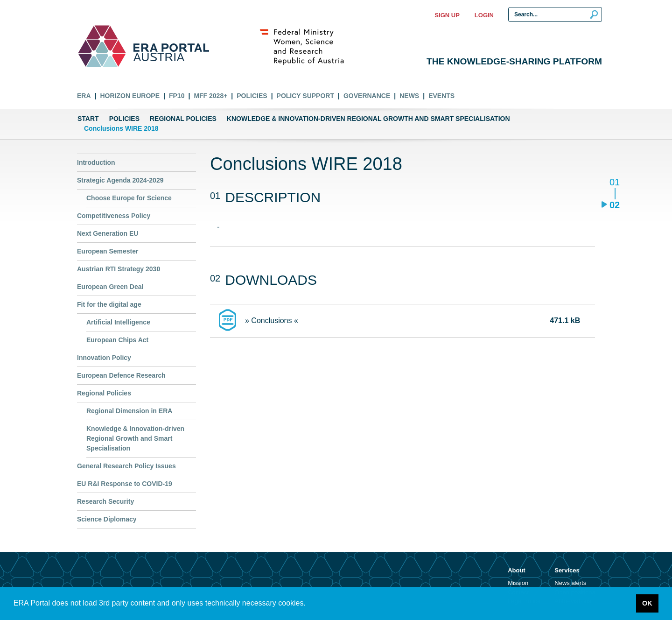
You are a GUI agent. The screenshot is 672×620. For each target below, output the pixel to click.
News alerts (570, 583)
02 (614, 205)
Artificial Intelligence (118, 322)
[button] (309, 604)
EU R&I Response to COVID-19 (125, 484)
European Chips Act (117, 340)
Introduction (96, 162)
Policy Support (305, 96)
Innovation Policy (104, 358)
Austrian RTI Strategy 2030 (119, 269)
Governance (367, 96)
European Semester (108, 251)
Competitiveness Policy (114, 216)
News (409, 96)
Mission (518, 583)
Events (441, 96)
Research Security (105, 501)
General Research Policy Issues (126, 466)
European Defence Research (121, 375)
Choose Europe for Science (129, 198)
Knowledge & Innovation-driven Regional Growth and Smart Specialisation (368, 119)
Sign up (447, 15)
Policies (252, 96)
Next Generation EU (108, 233)
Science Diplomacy (107, 519)
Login (484, 15)
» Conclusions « (272, 321)
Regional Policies (183, 119)
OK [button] (647, 603)
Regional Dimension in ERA (129, 411)
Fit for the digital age (109, 304)
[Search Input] (555, 14)
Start (88, 119)
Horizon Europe (130, 96)
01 (614, 183)
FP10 (177, 96)
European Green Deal (110, 287)
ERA (84, 96)
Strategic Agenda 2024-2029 (120, 180)
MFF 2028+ (210, 96)
